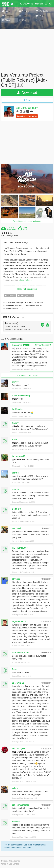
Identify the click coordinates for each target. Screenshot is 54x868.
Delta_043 (17, 509)
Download (27, 93)
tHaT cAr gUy (18, 749)
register (36, 845)
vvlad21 (16, 788)
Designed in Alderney (11, 861)
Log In (27, 845)
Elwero (15, 382)
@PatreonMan (19, 459)
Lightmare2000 (19, 622)
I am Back (17, 528)
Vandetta (16, 822)
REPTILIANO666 (20, 548)
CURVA (16, 489)
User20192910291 (20, 653)
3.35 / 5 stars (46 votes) (10, 236)
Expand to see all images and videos (27, 221)
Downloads (11, 230)
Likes (25, 230)
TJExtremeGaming (21, 396)
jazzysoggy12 (19, 456)
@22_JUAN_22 (19, 752)
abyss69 (16, 579)
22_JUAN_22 (18, 683)
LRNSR (16, 473)
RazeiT (15, 423)
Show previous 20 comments (27, 375)
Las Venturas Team (27, 108)
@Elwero (16, 399)
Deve (14, 669)
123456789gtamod (21, 805)
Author (26, 345)
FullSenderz (18, 409)
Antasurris (17, 345)
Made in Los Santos (10, 864)
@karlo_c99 (18, 426)
